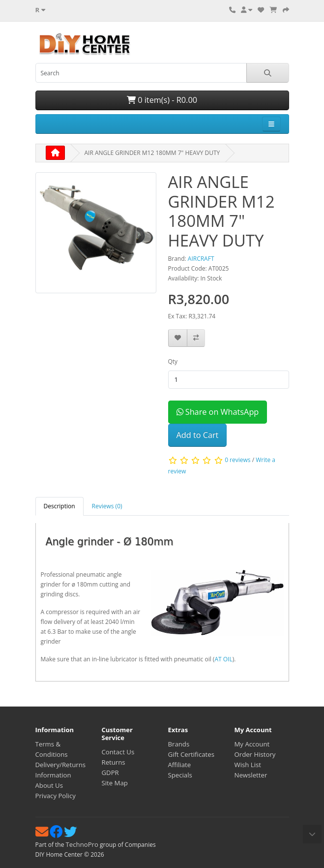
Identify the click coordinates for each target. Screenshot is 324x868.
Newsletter (251, 775)
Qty (173, 361)
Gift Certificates (191, 754)
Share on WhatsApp (218, 412)
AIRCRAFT (201, 259)
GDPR (110, 773)
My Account (252, 744)
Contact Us (118, 752)
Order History (255, 754)
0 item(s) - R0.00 (162, 100)
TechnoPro (82, 844)
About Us (49, 785)
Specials (180, 775)
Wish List (248, 765)
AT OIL (223, 659)
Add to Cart (198, 435)
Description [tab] (59, 506)
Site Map (115, 783)
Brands (179, 744)
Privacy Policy (56, 796)
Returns (114, 762)
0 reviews (237, 460)
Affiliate (180, 765)
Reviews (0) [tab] (107, 506)
